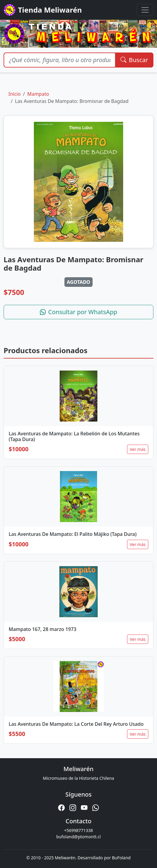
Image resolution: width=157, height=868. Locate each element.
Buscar (134, 60)
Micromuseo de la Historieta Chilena (78, 778)
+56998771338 (78, 830)
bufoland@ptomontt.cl (78, 837)
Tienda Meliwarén (43, 10)
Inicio (15, 94)
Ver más (138, 449)
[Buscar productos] (59, 60)
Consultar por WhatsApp (78, 312)
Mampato (38, 94)
